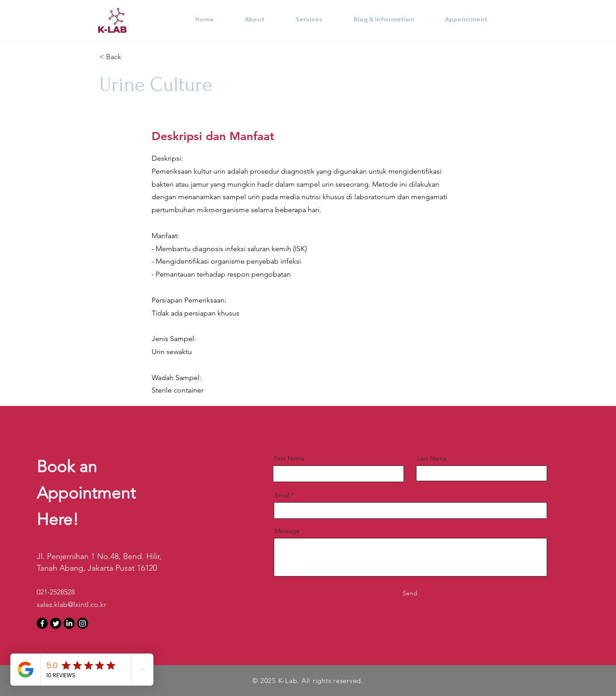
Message (287, 531)
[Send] (410, 594)
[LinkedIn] (69, 623)
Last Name (432, 458)
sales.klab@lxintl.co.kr (71, 604)
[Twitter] (56, 623)
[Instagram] (83, 623)
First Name (289, 458)
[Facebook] (42, 623)
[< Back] (131, 57)
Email (282, 495)
